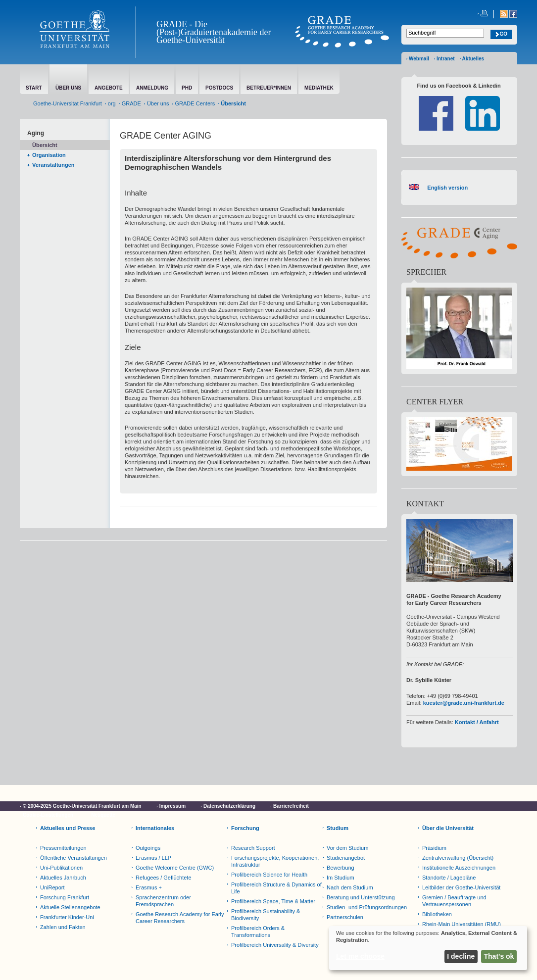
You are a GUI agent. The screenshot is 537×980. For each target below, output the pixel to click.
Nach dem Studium (350, 887)
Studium (338, 828)
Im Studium (341, 878)
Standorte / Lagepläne (449, 878)
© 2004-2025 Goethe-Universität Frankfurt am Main (82, 806)
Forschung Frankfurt (65, 897)
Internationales (155, 828)
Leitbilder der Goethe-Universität (461, 887)
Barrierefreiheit (291, 806)
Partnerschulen (345, 917)
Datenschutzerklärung (229, 806)
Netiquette (103, 815)
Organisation (49, 155)
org (112, 103)
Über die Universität (448, 828)
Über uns (158, 103)
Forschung (245, 828)
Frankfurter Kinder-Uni (67, 917)
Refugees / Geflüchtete (164, 878)
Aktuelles (473, 59)
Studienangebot (346, 858)
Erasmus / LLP (153, 858)
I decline (461, 956)
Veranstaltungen (53, 165)
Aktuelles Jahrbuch (63, 878)
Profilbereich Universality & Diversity (275, 945)
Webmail (419, 59)
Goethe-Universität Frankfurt (68, 103)
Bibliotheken (437, 914)
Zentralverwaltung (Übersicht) (458, 858)
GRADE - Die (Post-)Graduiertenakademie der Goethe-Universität (214, 32)
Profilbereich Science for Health (269, 875)
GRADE (131, 103)
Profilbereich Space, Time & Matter (273, 901)
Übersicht (45, 145)
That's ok (499, 956)
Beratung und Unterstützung (361, 897)
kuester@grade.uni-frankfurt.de (464, 703)
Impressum (172, 806)
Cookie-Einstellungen (48, 815)
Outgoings (148, 848)
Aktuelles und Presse (68, 828)
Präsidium (434, 848)
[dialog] (428, 948)
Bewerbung (341, 868)
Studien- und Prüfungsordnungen (367, 907)
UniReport (52, 887)
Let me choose (360, 956)
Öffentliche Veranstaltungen (73, 858)
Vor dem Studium (347, 848)
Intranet (446, 59)
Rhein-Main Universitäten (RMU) (462, 924)
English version (446, 188)
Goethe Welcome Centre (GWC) (175, 868)
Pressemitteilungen (63, 848)
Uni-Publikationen (61, 868)
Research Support (253, 848)
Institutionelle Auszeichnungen (459, 868)
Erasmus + (149, 887)
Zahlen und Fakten (63, 927)
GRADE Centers (195, 103)
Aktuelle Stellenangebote (70, 907)
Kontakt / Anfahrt (477, 722)
